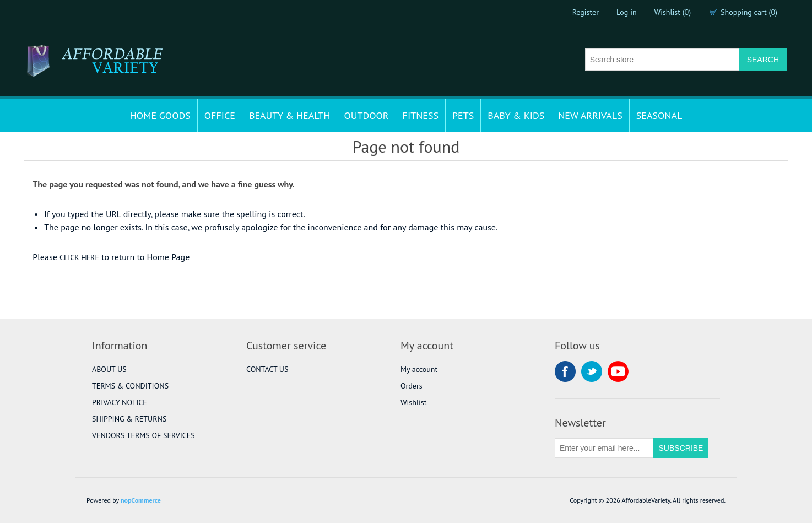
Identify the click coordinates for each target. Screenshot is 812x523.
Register (586, 12)
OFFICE (220, 115)
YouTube (618, 371)
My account (419, 369)
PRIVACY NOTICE (120, 402)
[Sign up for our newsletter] (604, 448)
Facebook (565, 371)
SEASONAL (659, 115)
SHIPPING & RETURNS (129, 419)
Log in (627, 12)
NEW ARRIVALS (590, 115)
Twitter (592, 371)
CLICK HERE (79, 257)
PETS (463, 115)
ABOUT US (109, 369)
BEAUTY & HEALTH (290, 115)
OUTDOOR (366, 115)
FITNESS (421, 115)
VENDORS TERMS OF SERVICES (144, 435)
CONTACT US (267, 369)
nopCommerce (141, 500)
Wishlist (413, 402)
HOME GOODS (160, 115)
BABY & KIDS (516, 115)
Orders (412, 386)
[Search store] (662, 60)
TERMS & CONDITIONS (130, 386)
